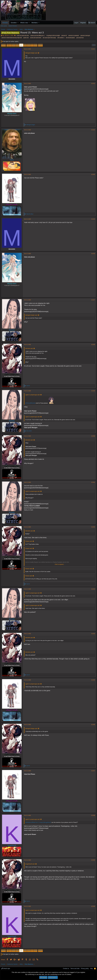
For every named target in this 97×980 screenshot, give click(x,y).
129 (29, 45)
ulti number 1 (61, 38)
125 (14, 45)
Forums (5, 23)
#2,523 (93, 130)
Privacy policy (85, 968)
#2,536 (93, 725)
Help (91, 968)
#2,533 (93, 589)
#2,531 (93, 482)
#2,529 (93, 391)
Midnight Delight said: (31, 53)
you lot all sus (80, 38)
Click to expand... (60, 564)
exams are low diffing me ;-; (38, 36)
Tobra (12, 160)
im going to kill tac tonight (53, 36)
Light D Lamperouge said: (33, 395)
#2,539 (93, 860)
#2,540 (93, 906)
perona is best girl (85, 36)
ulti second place (70, 38)
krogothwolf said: (30, 864)
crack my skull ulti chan (23, 36)
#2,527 (93, 300)
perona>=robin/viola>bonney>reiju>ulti (12, 38)
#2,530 (93, 436)
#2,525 (93, 219)
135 (36, 45)
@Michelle (32, 403)
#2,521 (93, 49)
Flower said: (29, 541)
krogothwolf (12, 845)
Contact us (66, 968)
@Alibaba (28, 822)
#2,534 (93, 634)
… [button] (10, 45)
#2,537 (93, 771)
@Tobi (27, 403)
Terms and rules (75, 968)
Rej (3, 35)
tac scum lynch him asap (49, 38)
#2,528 (93, 345)
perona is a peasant (74, 36)
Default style (6, 968)
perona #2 (64, 36)
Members (35, 23)
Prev (4, 45)
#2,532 (93, 527)
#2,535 (93, 680)
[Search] (92, 23)
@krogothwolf (47, 822)
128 (25, 45)
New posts (4, 26)
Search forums (13, 26)
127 (21, 45)
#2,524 (93, 174)
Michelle (12, 330)
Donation (14, 23)
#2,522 (93, 84)
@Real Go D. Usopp (37, 822)
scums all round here (36, 38)
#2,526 (93, 254)
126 (17, 45)
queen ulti (26, 38)
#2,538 (93, 815)
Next (40, 45)
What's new (24, 23)
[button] (18, 23)
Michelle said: (29, 348)
